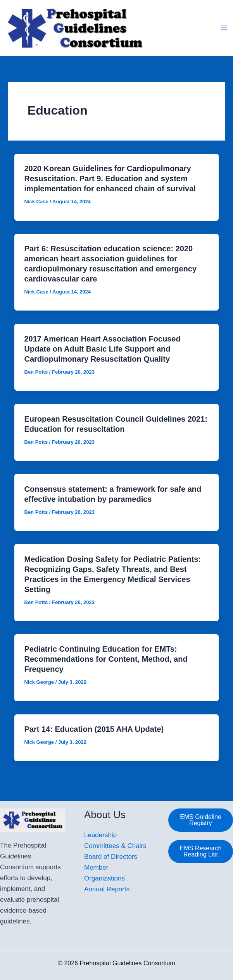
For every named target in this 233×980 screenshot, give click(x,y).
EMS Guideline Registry (201, 820)
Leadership (100, 835)
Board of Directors (111, 857)
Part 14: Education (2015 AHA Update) (94, 729)
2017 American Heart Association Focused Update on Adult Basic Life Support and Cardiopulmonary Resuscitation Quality (103, 349)
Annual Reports (107, 889)
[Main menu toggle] (224, 28)
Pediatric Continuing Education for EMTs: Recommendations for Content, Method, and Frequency (106, 659)
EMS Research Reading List (201, 851)
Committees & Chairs (115, 846)
